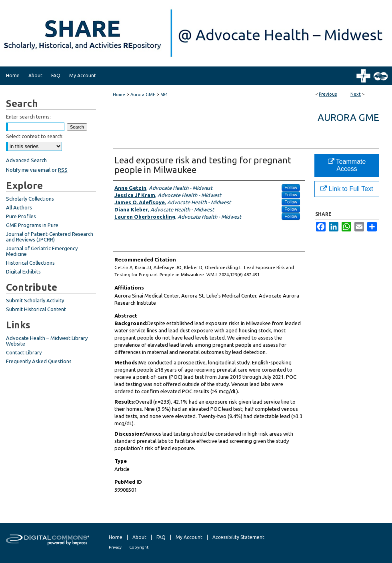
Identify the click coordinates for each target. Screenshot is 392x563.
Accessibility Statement (238, 537)
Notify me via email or (37, 170)
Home (119, 95)
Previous (328, 94)
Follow (291, 187)
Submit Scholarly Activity (35, 300)
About (139, 537)
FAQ (161, 537)
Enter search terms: (28, 117)
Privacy (115, 547)
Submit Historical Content (36, 309)
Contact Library (24, 352)
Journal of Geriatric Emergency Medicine (42, 251)
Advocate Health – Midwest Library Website (47, 341)
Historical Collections (30, 263)
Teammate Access (347, 165)
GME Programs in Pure (32, 225)
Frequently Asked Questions (39, 361)
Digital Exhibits (23, 271)
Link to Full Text (347, 189)
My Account (189, 537)
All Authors (19, 207)
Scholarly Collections (30, 199)
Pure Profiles (21, 216)
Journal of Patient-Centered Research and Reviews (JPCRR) (50, 237)
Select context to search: (35, 136)
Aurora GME (143, 95)
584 (164, 95)
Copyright (139, 547)
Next (356, 94)
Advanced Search (26, 160)
